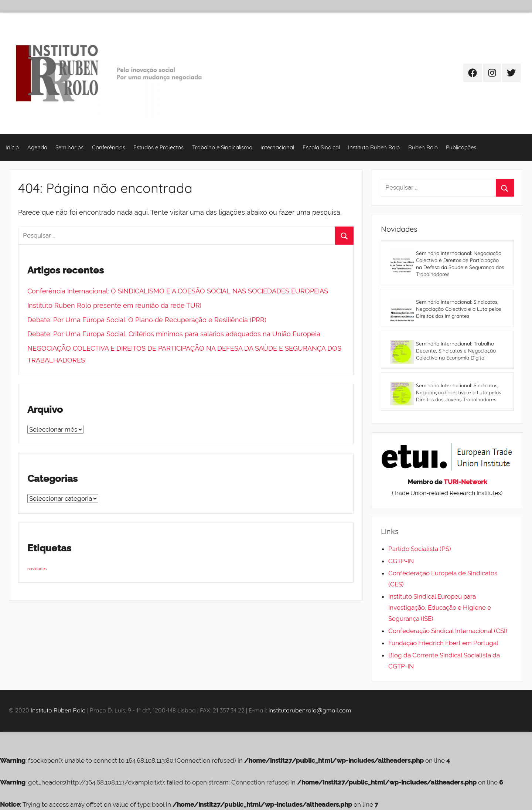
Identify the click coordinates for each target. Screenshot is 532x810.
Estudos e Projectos (158, 147)
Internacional (277, 147)
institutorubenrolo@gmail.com (310, 710)
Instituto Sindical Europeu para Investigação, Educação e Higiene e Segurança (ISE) (440, 607)
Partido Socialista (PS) (420, 549)
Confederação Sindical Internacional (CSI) (448, 631)
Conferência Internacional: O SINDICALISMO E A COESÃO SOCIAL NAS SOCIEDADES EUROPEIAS (178, 291)
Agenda (37, 147)
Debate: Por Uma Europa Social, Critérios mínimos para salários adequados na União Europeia (174, 334)
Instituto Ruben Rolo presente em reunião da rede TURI (114, 305)
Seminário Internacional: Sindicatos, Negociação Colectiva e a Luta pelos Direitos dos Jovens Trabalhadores (458, 392)
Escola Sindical (321, 147)
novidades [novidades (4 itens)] (37, 569)
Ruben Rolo (423, 147)
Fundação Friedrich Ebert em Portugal (443, 643)
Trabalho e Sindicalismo (222, 147)
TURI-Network (465, 482)
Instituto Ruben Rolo (374, 147)
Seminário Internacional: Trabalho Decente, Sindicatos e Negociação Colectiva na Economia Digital (456, 350)
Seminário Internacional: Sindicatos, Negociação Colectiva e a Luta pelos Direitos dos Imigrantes (458, 309)
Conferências (109, 147)
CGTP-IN (401, 561)
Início (12, 147)
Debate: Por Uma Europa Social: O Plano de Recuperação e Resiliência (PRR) (147, 320)
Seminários (69, 147)
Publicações (461, 147)
